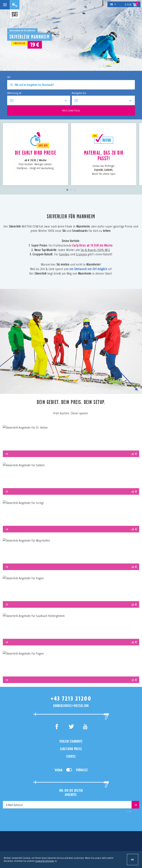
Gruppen (81, 254)
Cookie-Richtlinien (45, 861)
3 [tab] (75, 190)
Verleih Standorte (71, 741)
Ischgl (71, 515)
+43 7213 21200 (71, 699)
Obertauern (71, 665)
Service (71, 756)
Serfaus (71, 590)
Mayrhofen (71, 552)
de (113, 4)
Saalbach (71, 628)
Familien (64, 254)
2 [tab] (71, 190)
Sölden (71, 477)
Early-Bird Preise (71, 749)
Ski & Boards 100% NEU (95, 250)
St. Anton (71, 439)
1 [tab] (67, 190)
